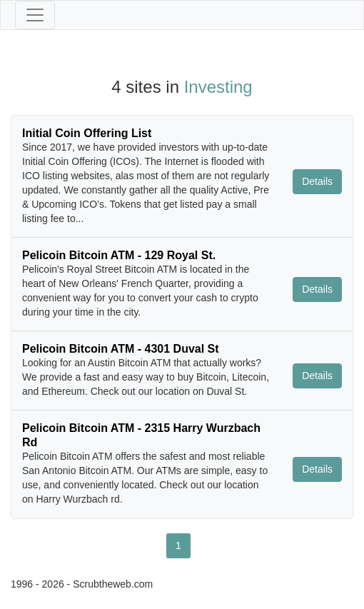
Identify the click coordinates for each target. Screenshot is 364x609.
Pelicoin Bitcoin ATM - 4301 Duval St (121, 349)
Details (317, 181)
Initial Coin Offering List (87, 133)
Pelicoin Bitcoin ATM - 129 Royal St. (119, 255)
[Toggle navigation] (35, 15)
